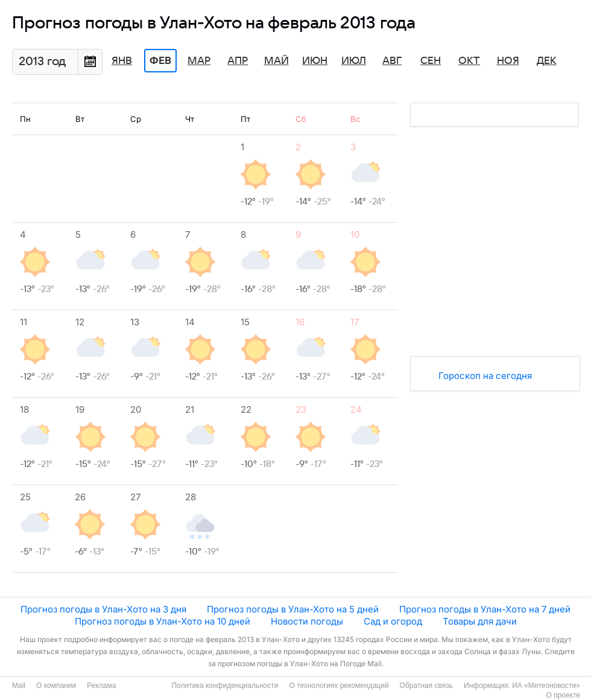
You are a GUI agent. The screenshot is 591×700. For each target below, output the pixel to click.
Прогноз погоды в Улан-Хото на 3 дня (103, 609)
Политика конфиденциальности (225, 686)
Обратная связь (426, 686)
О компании (56, 686)
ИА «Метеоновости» (546, 686)
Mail (19, 686)
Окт (469, 61)
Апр (238, 61)
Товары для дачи (480, 621)
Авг (392, 61)
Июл (354, 61)
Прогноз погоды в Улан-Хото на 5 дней (293, 609)
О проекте (563, 695)
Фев (160, 61)
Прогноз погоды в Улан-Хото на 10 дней (163, 621)
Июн (315, 61)
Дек (547, 61)
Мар (199, 61)
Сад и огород (393, 621)
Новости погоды (307, 621)
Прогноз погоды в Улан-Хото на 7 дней (485, 609)
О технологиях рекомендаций (339, 686)
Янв (122, 61)
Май (277, 61)
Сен (431, 61)
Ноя (508, 61)
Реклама (101, 686)
